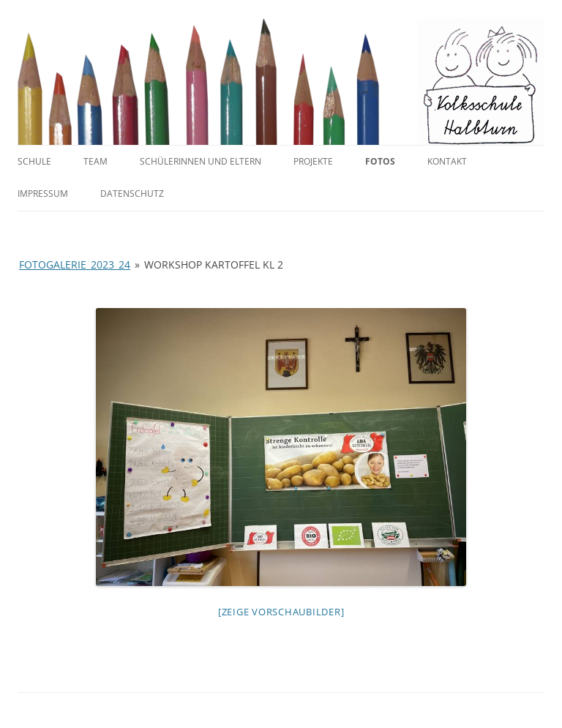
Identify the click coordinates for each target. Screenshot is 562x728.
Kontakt (447, 161)
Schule (34, 161)
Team (95, 161)
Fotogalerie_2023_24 (75, 264)
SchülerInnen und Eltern (201, 161)
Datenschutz (132, 194)
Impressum (43, 194)
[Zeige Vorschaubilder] (281, 612)
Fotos (380, 161)
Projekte (313, 161)
